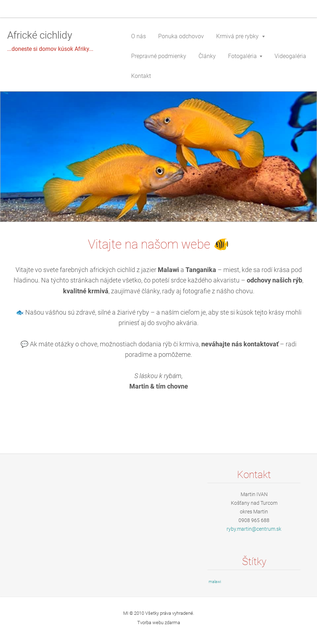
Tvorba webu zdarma (159, 623)
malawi (215, 582)
